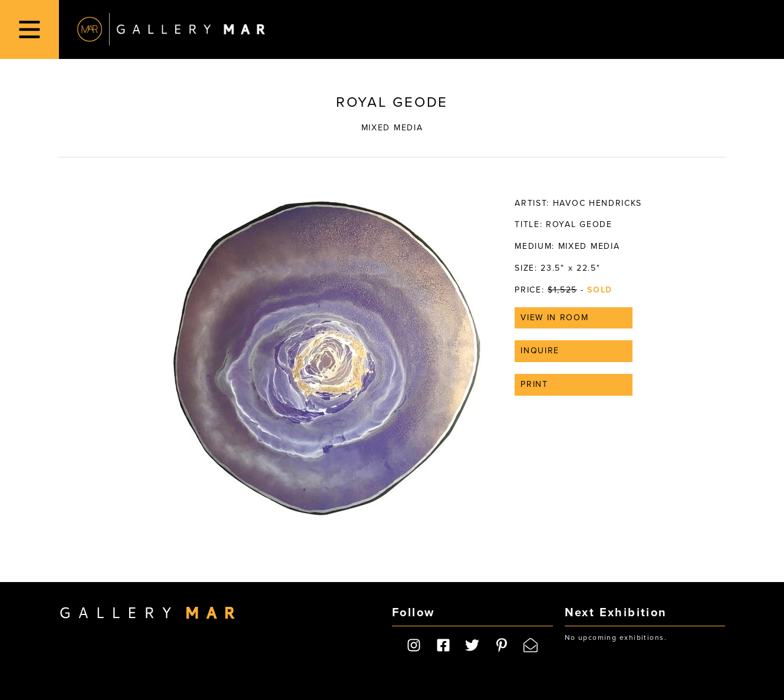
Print (534, 384)
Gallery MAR (171, 29)
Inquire (540, 351)
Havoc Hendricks (597, 203)
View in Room (554, 318)
